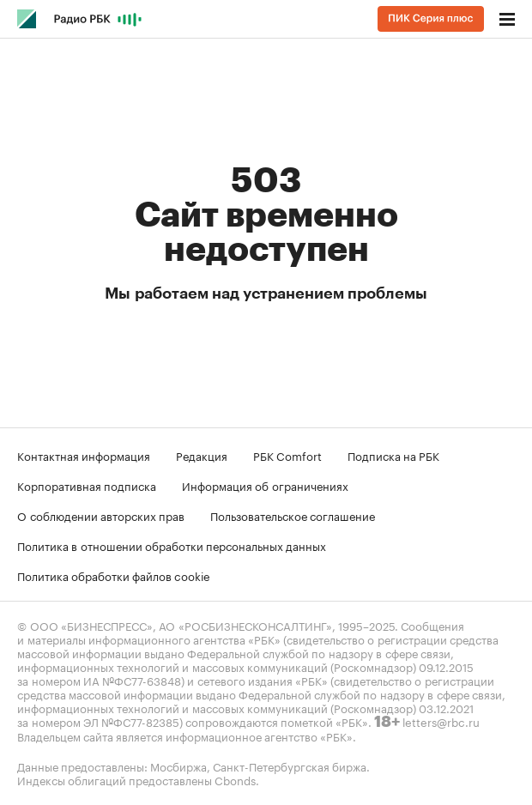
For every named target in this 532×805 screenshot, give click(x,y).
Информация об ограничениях (265, 485)
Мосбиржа (178, 766)
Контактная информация (84, 455)
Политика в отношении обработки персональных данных (172, 545)
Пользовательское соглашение (293, 515)
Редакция (202, 455)
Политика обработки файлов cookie (114, 575)
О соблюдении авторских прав (101, 515)
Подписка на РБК (393, 455)
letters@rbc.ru (441, 721)
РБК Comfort (287, 455)
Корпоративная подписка (87, 485)
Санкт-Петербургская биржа (290, 766)
